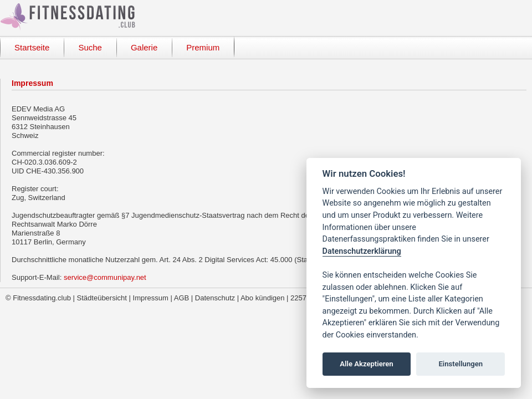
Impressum (151, 298)
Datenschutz (215, 298)
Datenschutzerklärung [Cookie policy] (362, 251)
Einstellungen (461, 364)
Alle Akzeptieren (366, 364)
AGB (181, 298)
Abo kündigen (263, 298)
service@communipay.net (105, 277)
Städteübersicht (102, 298)
